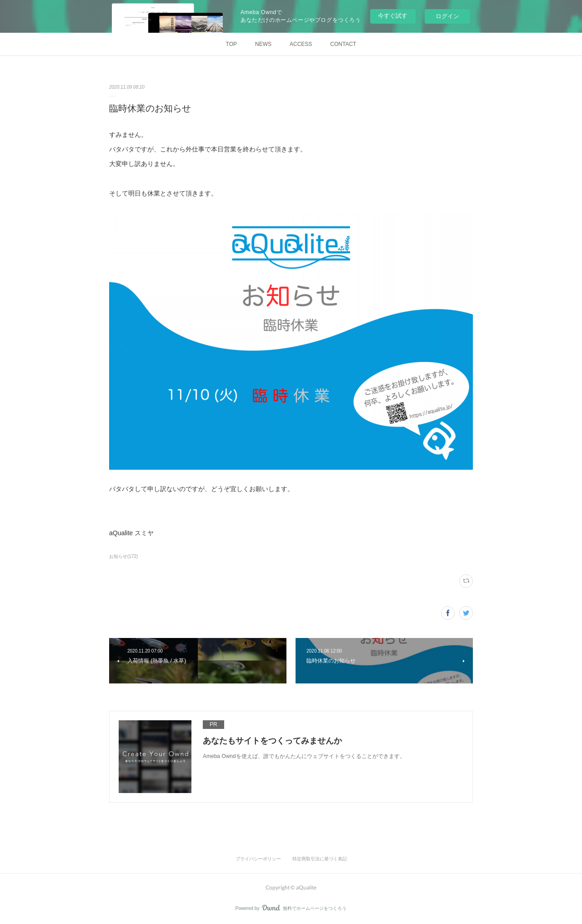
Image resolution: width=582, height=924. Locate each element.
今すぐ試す (393, 16)
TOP (231, 44)
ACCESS (301, 44)
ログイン (447, 16)
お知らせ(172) (123, 556)
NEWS (263, 44)
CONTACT (343, 44)
